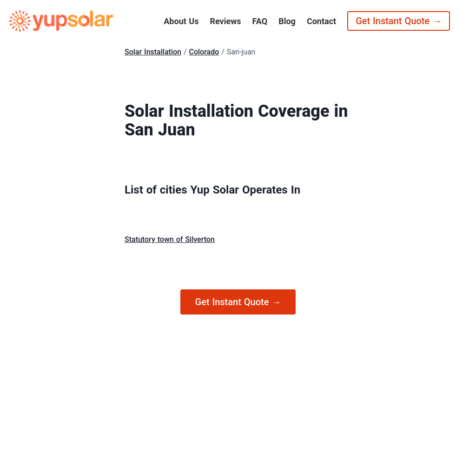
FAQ (260, 21)
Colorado (204, 52)
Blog (287, 21)
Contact (321, 21)
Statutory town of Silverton (170, 239)
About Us (181, 21)
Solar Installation (153, 52)
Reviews (225, 21)
